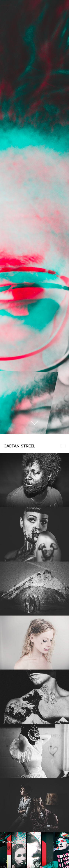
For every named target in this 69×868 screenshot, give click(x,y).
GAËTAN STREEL (19, 446)
